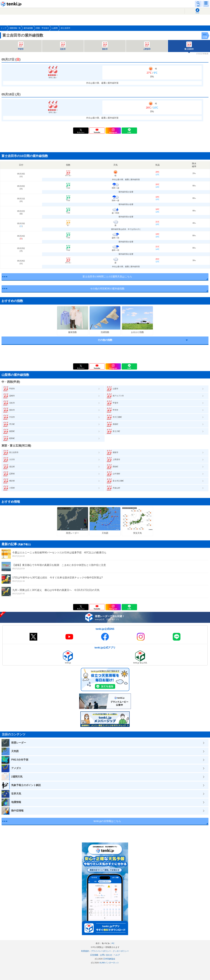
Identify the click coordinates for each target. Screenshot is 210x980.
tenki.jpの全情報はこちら (107, 821)
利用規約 (85, 951)
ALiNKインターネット (109, 963)
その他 (205, 37)
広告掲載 (94, 955)
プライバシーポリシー (101, 951)
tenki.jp (12, 4)
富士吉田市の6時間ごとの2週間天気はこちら (107, 277)
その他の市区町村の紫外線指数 (107, 289)
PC (113, 943)
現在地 (197, 13)
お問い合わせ (106, 955)
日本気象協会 (109, 959)
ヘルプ (117, 955)
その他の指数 (105, 340)
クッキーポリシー (121, 951)
